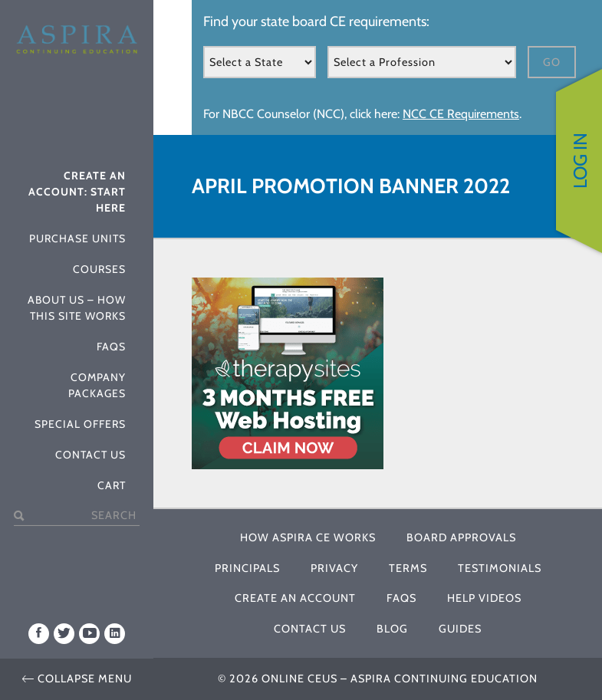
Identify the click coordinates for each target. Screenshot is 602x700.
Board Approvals (461, 537)
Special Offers (80, 423)
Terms (408, 568)
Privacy (334, 568)
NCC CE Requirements (461, 114)
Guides (460, 629)
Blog (392, 629)
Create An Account (295, 598)
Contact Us (90, 454)
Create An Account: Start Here (77, 191)
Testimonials (500, 568)
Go (552, 62)
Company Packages (97, 385)
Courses (99, 268)
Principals (247, 568)
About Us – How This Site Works (77, 307)
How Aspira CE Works (308, 537)
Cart (112, 485)
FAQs (111, 346)
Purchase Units (77, 238)
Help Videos (484, 598)
